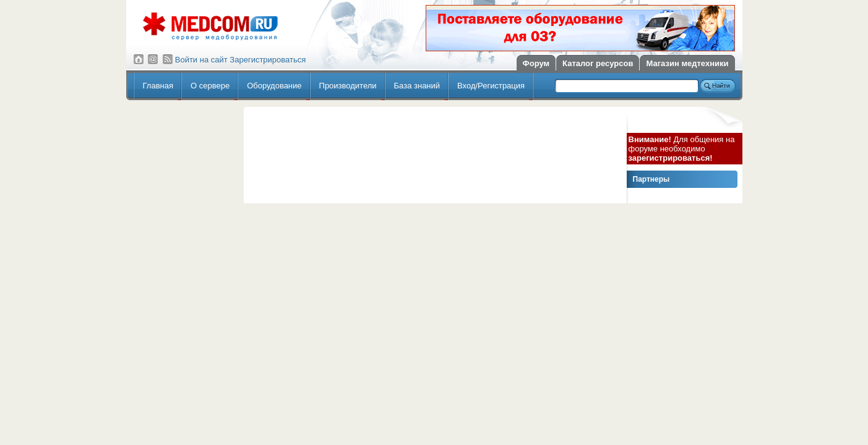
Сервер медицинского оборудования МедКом (210, 26)
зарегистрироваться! (671, 158)
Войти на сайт (201, 60)
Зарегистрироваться (268, 60)
